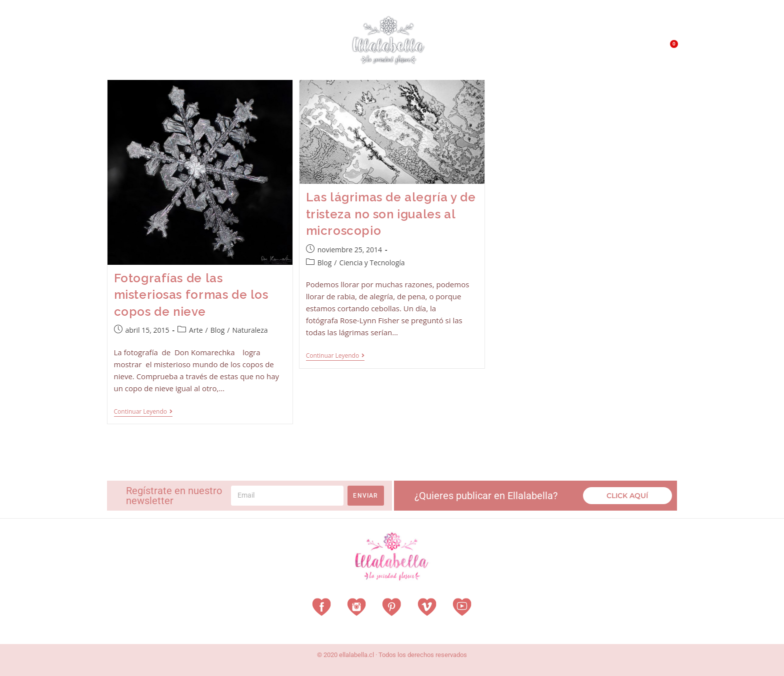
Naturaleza (250, 330)
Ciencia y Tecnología (372, 263)
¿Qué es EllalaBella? (500, 50)
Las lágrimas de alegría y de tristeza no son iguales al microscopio (391, 214)
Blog (218, 330)
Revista (266, 48)
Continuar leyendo (143, 412)
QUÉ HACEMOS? (570, 50)
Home (122, 47)
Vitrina (308, 47)
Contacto (620, 50)
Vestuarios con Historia (190, 48)
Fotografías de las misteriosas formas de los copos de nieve (191, 295)
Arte (196, 330)
